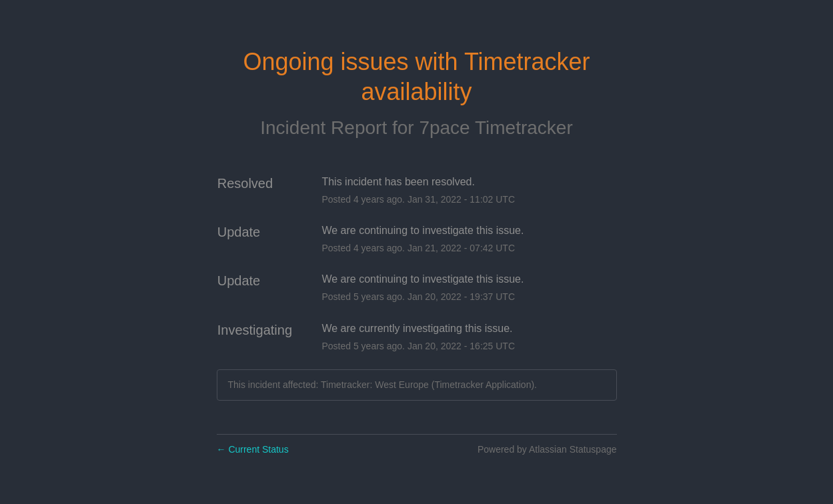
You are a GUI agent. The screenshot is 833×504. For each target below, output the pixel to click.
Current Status (253, 449)
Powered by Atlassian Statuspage (547, 449)
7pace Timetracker (496, 128)
